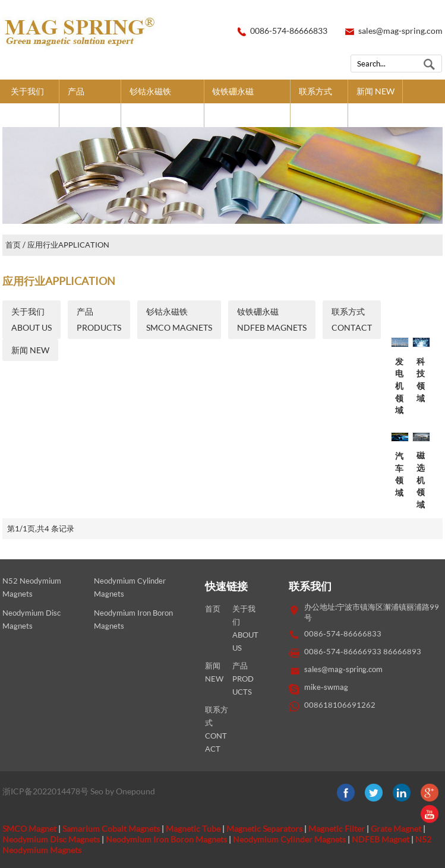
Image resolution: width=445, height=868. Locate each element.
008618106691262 (340, 705)
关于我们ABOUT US (31, 103)
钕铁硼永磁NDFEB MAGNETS (247, 103)
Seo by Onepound (123, 791)
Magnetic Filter (337, 829)
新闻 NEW (375, 91)
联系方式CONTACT (319, 103)
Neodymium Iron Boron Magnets (166, 839)
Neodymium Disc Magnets (51, 839)
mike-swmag (326, 687)
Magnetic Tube (193, 829)
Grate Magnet (396, 829)
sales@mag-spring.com (400, 31)
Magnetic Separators (264, 829)
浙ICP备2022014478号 (45, 791)
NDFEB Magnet (381, 839)
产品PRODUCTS (90, 103)
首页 (13, 245)
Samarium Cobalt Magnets (111, 829)
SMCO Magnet (29, 829)
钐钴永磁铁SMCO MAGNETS (162, 103)
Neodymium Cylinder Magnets (289, 839)
